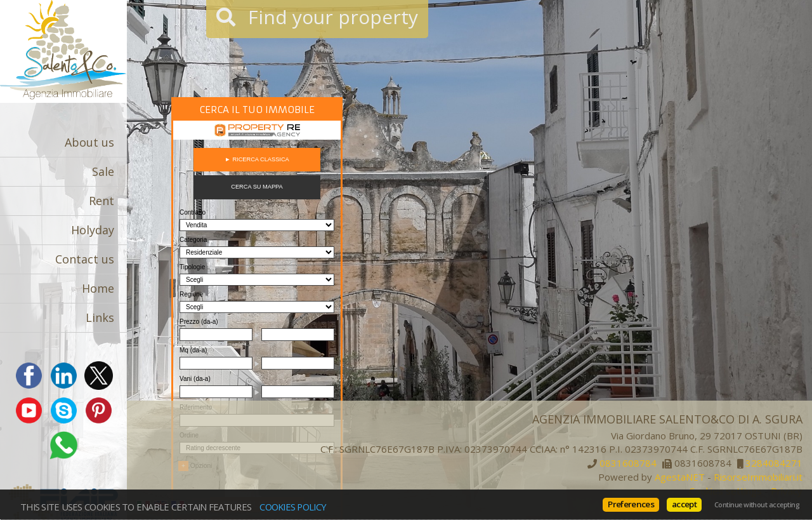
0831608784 (628, 463)
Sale (103, 171)
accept (684, 504)
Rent (101, 201)
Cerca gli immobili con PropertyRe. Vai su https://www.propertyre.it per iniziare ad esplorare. (257, 309)
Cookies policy (293, 507)
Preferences (631, 504)
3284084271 (774, 463)
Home (98, 288)
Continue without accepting (757, 505)
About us (89, 142)
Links (100, 317)
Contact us (85, 259)
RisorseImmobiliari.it (758, 477)
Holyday (93, 230)
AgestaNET (680, 477)
